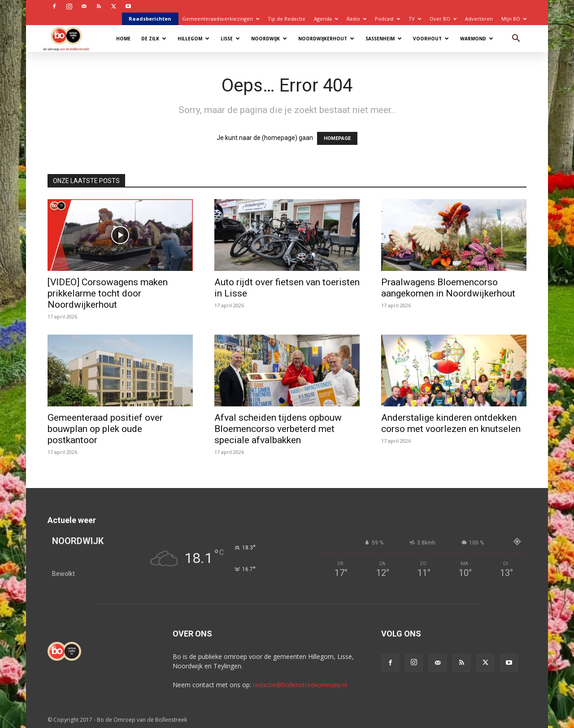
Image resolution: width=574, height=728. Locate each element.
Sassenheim (384, 39)
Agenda (326, 19)
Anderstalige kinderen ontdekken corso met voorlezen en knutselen (451, 423)
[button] (516, 39)
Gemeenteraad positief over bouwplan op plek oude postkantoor (105, 429)
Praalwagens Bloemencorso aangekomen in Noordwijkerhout (448, 288)
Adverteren (479, 19)
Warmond (477, 39)
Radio (357, 19)
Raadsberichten (150, 19)
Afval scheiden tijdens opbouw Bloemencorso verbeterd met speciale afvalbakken (278, 429)
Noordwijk (269, 39)
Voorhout (431, 39)
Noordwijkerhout (326, 39)
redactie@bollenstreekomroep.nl (300, 685)
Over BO (443, 19)
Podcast (387, 19)
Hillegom (194, 39)
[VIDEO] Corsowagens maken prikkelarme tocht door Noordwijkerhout (108, 293)
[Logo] (71, 38)
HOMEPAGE (337, 138)
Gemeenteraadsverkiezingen (221, 19)
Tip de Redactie (287, 19)
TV (415, 19)
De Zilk (154, 39)
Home (123, 39)
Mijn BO (514, 19)
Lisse (230, 39)
